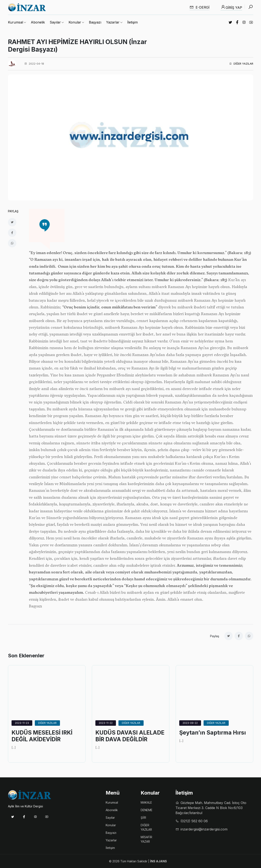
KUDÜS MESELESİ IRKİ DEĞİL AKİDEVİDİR (43, 736)
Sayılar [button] (55, 22)
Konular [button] (75, 22)
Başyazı (95, 22)
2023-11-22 (106, 723)
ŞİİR (143, 818)
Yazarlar (111, 840)
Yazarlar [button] (113, 22)
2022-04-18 (34, 64)
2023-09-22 (190, 723)
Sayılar (110, 818)
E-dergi (199, 7)
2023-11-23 (22, 723)
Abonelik (38, 22)
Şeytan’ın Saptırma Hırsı (214, 733)
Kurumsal (112, 802)
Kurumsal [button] (16, 22)
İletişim (132, 22)
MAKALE (146, 802)
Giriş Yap (231, 7)
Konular (111, 825)
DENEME (147, 810)
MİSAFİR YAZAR (146, 839)
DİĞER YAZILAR (241, 64)
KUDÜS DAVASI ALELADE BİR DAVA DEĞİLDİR (123, 740)
